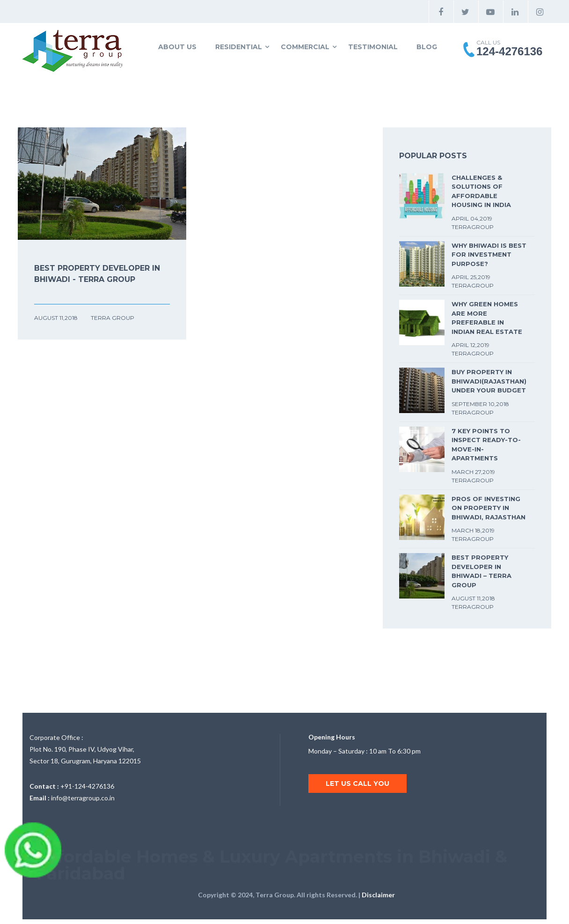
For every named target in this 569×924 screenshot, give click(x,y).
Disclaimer (378, 895)
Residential (239, 47)
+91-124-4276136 (87, 786)
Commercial (305, 47)
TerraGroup (473, 227)
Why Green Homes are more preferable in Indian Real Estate (487, 318)
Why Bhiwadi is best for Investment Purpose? (489, 255)
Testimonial (373, 47)
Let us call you (357, 784)
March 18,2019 (473, 530)
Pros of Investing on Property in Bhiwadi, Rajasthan (489, 508)
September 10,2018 (480, 404)
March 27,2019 (473, 472)
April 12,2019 (471, 345)
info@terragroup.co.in (83, 798)
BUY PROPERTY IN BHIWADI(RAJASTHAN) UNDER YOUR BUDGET (489, 381)
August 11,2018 (57, 318)
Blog (427, 47)
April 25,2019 (471, 277)
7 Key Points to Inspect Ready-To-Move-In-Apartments (486, 445)
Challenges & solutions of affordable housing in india (481, 191)
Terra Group (113, 318)
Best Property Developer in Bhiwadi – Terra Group (481, 571)
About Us (177, 47)
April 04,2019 (472, 218)
